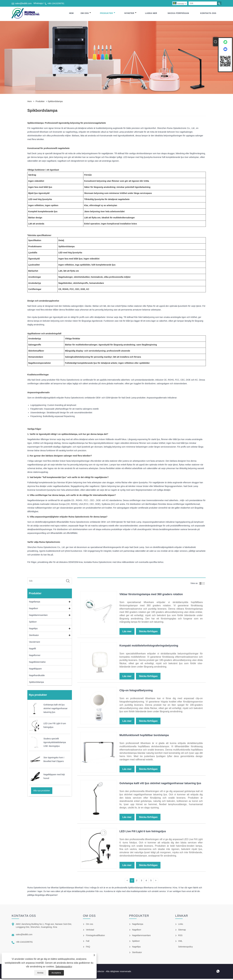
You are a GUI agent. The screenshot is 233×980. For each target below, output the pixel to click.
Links (181, 925)
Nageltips (33, 630)
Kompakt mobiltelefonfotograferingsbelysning (149, 647)
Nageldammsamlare (38, 616)
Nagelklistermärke (37, 663)
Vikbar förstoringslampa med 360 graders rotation (151, 595)
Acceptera (56, 973)
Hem (71, 14)
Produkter (108, 14)
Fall (88, 942)
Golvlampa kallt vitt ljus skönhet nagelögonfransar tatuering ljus (160, 784)
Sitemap (182, 931)
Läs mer (127, 633)
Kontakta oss (208, 14)
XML (180, 942)
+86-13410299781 (56, 3)
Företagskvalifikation (95, 937)
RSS (180, 937)
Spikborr (33, 623)
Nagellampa (35, 603)
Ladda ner (151, 14)
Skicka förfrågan (178, 14)
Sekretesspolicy (64, 967)
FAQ (88, 948)
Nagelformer (35, 656)
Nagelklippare (35, 670)
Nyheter (130, 14)
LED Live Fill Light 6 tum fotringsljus (143, 833)
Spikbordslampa (55, 103)
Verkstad (90, 931)
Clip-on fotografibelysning (136, 692)
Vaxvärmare (34, 643)
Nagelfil (32, 650)
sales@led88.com (23, 3)
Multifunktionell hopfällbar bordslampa (144, 736)
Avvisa (40, 973)
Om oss (86, 14)
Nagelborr (34, 610)
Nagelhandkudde (37, 677)
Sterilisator (34, 636)
